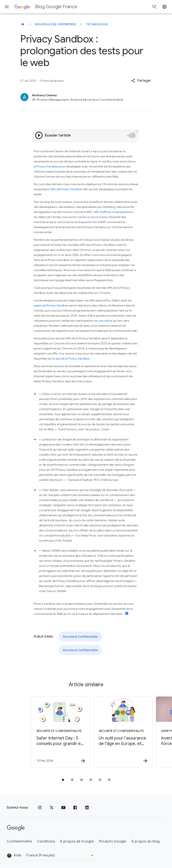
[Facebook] (75, 808)
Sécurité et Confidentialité (80, 637)
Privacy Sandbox (48, 166)
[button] (141, 81)
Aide (14, 856)
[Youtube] (63, 808)
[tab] (63, 780)
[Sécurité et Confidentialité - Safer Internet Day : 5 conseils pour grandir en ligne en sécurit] (55, 732)
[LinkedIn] (87, 808)
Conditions (46, 841)
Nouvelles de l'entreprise (56, 24)
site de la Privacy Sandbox (73, 358)
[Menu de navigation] (7, 7)
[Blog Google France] (23, 24)
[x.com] (52, 808)
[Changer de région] (61, 855)
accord (96, 217)
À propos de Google (77, 841)
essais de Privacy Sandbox (51, 305)
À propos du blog (146, 841)
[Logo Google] (16, 828)
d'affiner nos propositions (116, 212)
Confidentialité (19, 841)
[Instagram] (40, 808)
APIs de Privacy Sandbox (66, 189)
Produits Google (113, 841)
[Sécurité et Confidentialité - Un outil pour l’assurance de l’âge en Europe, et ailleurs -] (117, 732)
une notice (105, 321)
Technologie (97, 24)
